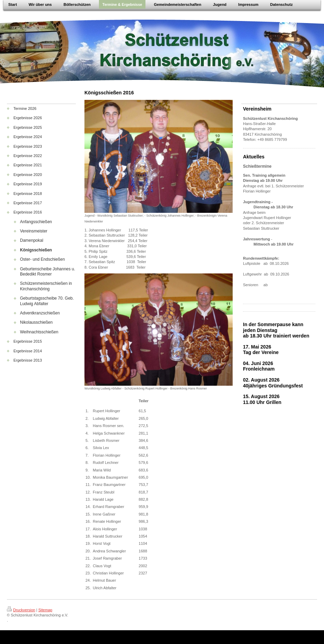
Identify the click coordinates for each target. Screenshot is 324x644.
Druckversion (21, 610)
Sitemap (45, 610)
